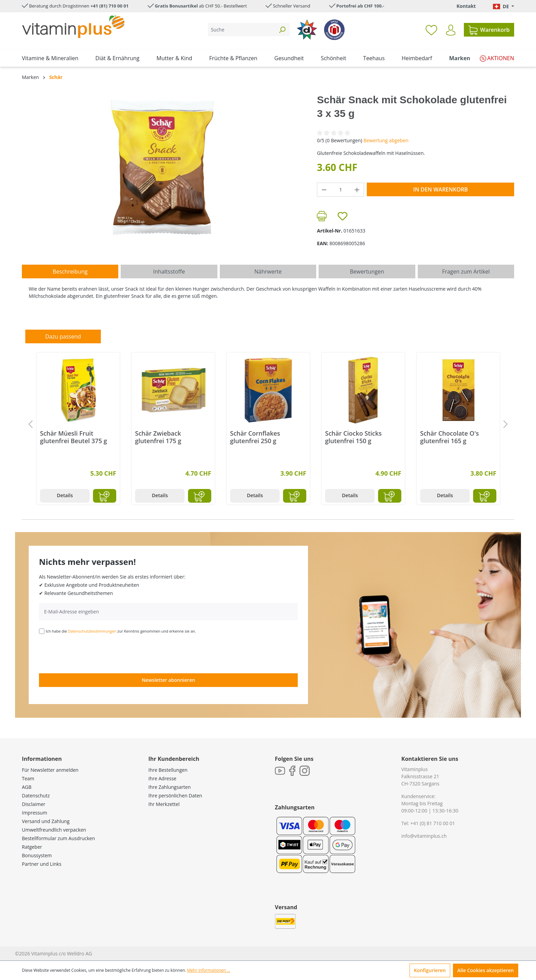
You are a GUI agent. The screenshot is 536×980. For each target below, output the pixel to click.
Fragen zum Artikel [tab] (466, 272)
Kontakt (466, 6)
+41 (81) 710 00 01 (110, 6)
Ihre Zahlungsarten (170, 787)
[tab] (70, 272)
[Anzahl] (341, 190)
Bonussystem (37, 855)
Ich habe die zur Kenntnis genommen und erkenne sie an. (121, 631)
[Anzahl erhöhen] (357, 190)
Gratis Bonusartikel (176, 6)
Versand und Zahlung (46, 821)
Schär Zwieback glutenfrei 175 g (158, 437)
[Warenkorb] (489, 30)
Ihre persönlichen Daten (175, 796)
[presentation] (91, 653)
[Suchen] (282, 30)
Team (28, 778)
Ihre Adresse (162, 778)
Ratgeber (32, 847)
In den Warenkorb (441, 189)
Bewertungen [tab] (367, 272)
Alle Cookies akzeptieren (486, 970)
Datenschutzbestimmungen (92, 631)
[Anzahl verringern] (324, 190)
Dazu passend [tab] (63, 336)
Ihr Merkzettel (164, 804)
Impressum (35, 813)
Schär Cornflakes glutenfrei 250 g (255, 437)
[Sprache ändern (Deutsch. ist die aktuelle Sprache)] (504, 6)
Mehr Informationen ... (209, 970)
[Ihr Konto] (451, 30)
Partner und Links (42, 864)
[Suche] (241, 30)
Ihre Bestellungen (168, 770)
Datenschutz (36, 796)
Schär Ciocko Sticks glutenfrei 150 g (353, 437)
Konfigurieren (430, 970)
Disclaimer (33, 804)
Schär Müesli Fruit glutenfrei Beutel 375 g (73, 437)
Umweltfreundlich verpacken (54, 830)
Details (65, 495)
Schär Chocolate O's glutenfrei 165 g (450, 437)
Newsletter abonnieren (168, 680)
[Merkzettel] (431, 30)
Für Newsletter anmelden (50, 770)
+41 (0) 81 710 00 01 (433, 823)
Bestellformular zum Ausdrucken (58, 838)
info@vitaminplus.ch (424, 836)
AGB (27, 787)
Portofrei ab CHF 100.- (360, 6)
